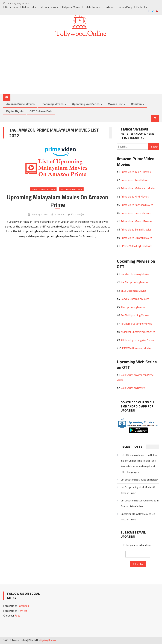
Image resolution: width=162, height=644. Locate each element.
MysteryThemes (48, 640)
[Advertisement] (81, 67)
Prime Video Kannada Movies (137, 205)
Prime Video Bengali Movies (136, 230)
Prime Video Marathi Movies (136, 221)
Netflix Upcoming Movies (135, 282)
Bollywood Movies (71, 7)
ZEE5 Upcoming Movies (134, 291)
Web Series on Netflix (133, 388)
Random (136, 104)
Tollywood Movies (49, 7)
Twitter (23, 611)
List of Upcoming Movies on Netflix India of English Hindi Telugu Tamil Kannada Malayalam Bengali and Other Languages (139, 463)
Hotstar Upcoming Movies (135, 274)
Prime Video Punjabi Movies (136, 213)
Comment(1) (77, 214)
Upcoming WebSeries (86, 104)
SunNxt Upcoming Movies (135, 315)
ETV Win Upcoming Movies (137, 348)
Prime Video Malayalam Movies (138, 188)
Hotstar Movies (92, 7)
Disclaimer (109, 7)
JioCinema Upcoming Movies (136, 324)
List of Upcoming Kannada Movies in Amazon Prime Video (140, 503)
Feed (17, 616)
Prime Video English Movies (137, 246)
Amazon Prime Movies (20, 104)
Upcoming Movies (52, 104)
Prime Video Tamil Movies (135, 180)
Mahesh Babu (29, 7)
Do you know (12, 7)
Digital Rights (15, 111)
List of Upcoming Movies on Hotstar (139, 480)
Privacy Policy (125, 7)
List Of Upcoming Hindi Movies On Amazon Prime (139, 490)
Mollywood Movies (71, 189)
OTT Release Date (41, 111)
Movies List (115, 104)
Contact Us (142, 7)
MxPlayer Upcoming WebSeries (138, 332)
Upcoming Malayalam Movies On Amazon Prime (58, 201)
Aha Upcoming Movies (133, 307)
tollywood (59, 214)
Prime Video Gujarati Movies (136, 238)
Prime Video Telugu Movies (136, 172)
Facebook (23, 606)
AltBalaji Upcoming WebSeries (137, 340)
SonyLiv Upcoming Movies (135, 299)
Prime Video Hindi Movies (135, 197)
